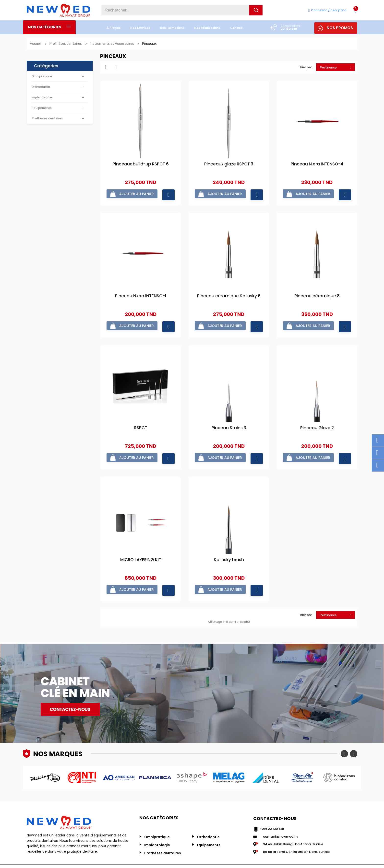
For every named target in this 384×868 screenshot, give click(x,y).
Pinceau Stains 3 (229, 421)
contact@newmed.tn (280, 823)
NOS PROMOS (340, 28)
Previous (344, 740)
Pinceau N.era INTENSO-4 (317, 164)
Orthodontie (41, 87)
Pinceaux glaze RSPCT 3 (229, 164)
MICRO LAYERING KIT (141, 550)
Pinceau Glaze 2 (317, 421)
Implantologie (42, 97)
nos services (140, 28)
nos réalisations (207, 28)
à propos (114, 28)
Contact (237, 28)
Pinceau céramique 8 (317, 293)
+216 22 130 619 (272, 815)
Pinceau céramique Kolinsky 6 (229, 293)
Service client (290, 26)
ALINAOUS (350, 858)
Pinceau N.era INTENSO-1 (141, 293)
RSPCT (141, 421)
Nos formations (172, 28)
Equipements (42, 108)
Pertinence (337, 67)
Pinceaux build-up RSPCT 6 (141, 164)
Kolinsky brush (229, 550)
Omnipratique (42, 76)
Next (354, 740)
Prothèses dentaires (47, 118)
